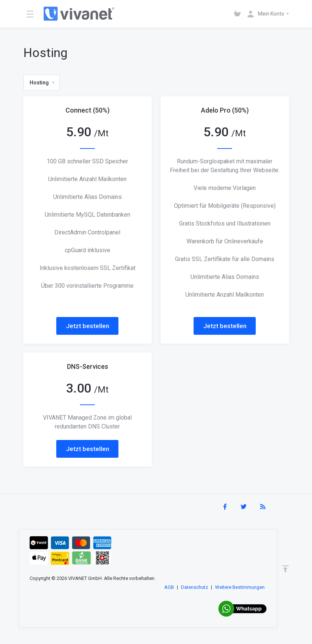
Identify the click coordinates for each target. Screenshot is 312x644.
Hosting (43, 83)
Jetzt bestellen (88, 326)
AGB (169, 587)
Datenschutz (194, 587)
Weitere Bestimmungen (240, 587)
